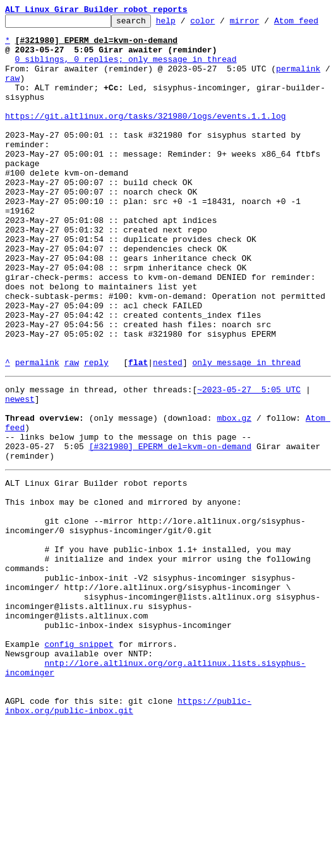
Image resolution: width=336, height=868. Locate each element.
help (185, 24)
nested (168, 443)
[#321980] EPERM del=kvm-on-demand (170, 541)
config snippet (79, 775)
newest (20, 484)
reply (96, 443)
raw (12, 102)
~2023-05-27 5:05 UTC (249, 473)
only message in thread (246, 443)
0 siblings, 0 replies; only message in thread (126, 80)
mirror (264, 24)
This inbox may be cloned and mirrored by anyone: (123, 604)
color (222, 24)
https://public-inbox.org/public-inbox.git (128, 848)
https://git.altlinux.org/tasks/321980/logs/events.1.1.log (146, 148)
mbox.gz (234, 507)
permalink (298, 91)
